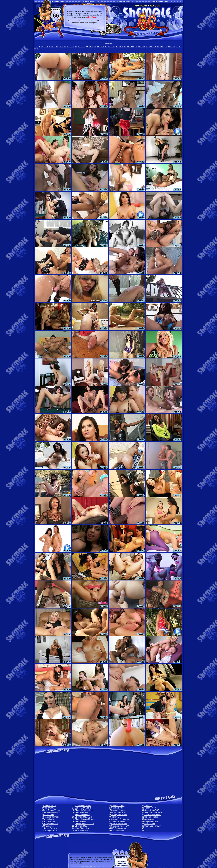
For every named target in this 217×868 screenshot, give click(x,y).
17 (71, 46)
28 (101, 46)
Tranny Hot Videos (119, 815)
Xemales (148, 806)
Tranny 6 (115, 817)
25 (92, 46)
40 (133, 46)
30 (106, 46)
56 (177, 46)
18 (73, 46)
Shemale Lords (118, 806)
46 (150, 46)
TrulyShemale (49, 821)
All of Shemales (82, 830)
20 (79, 46)
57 (180, 46)
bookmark (97, 13)
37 (125, 46)
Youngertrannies (51, 830)
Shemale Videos (118, 810)
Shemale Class (81, 812)
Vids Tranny (149, 824)
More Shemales (82, 828)
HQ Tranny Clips (118, 828)
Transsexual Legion (52, 812)
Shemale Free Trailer (153, 812)
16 (68, 46)
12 (57, 46)
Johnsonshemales (83, 806)
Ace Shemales (151, 819)
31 (109, 46)
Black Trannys (50, 828)
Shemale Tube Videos (84, 810)
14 (62, 46)
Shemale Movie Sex (84, 817)
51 (163, 46)
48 (155, 46)
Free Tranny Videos (52, 810)
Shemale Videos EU (120, 826)
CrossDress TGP (152, 810)
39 (131, 46)
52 (166, 46)
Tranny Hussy (150, 808)
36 (122, 46)
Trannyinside (49, 819)
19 (76, 46)
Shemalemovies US (120, 821)
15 (65, 46)
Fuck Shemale (117, 830)
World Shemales (118, 812)
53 (169, 46)
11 (54, 46)
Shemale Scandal (51, 817)
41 (136, 46)
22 (84, 46)
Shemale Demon (82, 815)
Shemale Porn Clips (120, 819)
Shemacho (49, 826)
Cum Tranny (49, 808)
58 (35, 49)
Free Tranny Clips (119, 824)
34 (117, 46)
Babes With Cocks (83, 808)
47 (152, 46)
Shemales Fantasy (153, 826)
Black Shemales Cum (84, 824)
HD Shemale (49, 815)
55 (174, 46)
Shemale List (81, 821)
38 (128, 46)
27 (98, 46)
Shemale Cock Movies (85, 819)
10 (52, 46)
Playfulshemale (151, 821)
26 (95, 46)
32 (112, 46)
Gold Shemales (151, 817)
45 (147, 46)
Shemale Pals (117, 808)
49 (158, 46)
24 (90, 46)
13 (60, 46)
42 (139, 46)
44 (144, 46)
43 (142, 46)
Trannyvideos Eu (51, 824)
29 (103, 46)
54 (171, 46)
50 (160, 46)
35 (120, 46)
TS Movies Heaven (153, 815)
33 (114, 46)
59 (38, 49)
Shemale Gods (50, 806)
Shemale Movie (82, 826)
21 (82, 46)
